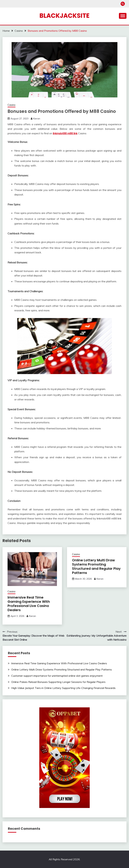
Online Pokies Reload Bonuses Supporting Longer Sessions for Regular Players (58, 682)
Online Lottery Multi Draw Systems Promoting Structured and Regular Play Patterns (96, 566)
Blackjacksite (64, 16)
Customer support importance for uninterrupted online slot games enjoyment (57, 676)
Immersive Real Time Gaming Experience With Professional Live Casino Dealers (29, 604)
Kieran (37, 119)
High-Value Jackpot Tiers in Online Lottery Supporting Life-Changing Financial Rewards (63, 688)
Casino (12, 105)
